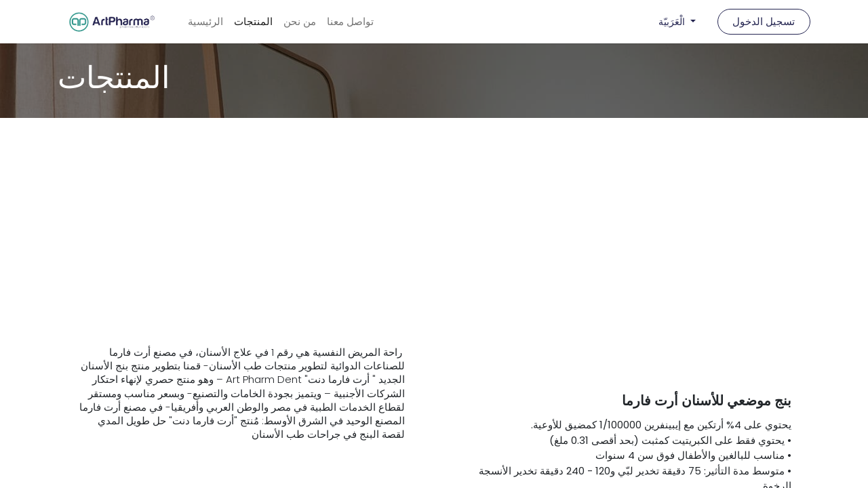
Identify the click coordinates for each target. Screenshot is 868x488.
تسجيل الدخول (764, 21)
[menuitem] (205, 22)
